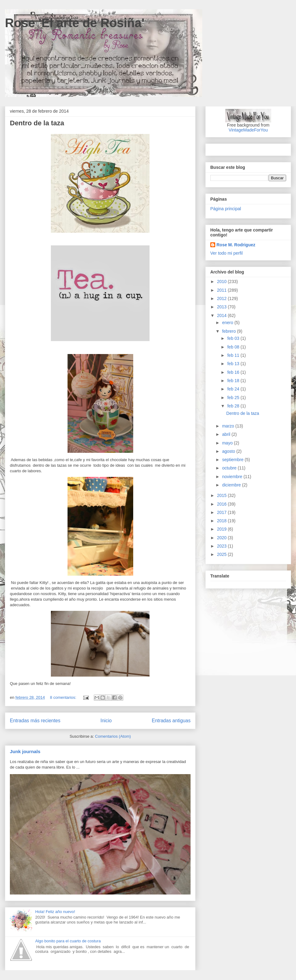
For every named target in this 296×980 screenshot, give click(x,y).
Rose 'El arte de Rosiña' (75, 23)
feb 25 (234, 398)
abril (227, 434)
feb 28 (234, 406)
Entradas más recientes (35, 721)
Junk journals (25, 751)
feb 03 (234, 338)
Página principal (226, 209)
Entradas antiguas (171, 721)
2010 (222, 281)
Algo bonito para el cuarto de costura (68, 941)
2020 (222, 538)
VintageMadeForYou (248, 130)
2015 (222, 495)
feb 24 (234, 389)
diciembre (232, 485)
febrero (229, 331)
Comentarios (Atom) (113, 736)
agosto (229, 451)
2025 (222, 554)
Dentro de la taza (37, 123)
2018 (222, 521)
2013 (222, 307)
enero (228, 323)
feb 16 (234, 372)
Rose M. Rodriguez (236, 245)
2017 (222, 512)
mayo (228, 443)
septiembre (233, 460)
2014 (222, 315)
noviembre (233, 477)
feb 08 (234, 347)
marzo (229, 426)
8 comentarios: (64, 697)
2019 (222, 529)
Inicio (106, 721)
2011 (222, 290)
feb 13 (234, 364)
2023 (222, 546)
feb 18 (234, 381)
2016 (222, 504)
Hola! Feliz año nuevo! (55, 912)
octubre (230, 468)
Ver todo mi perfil (226, 253)
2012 (222, 298)
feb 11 (234, 355)
